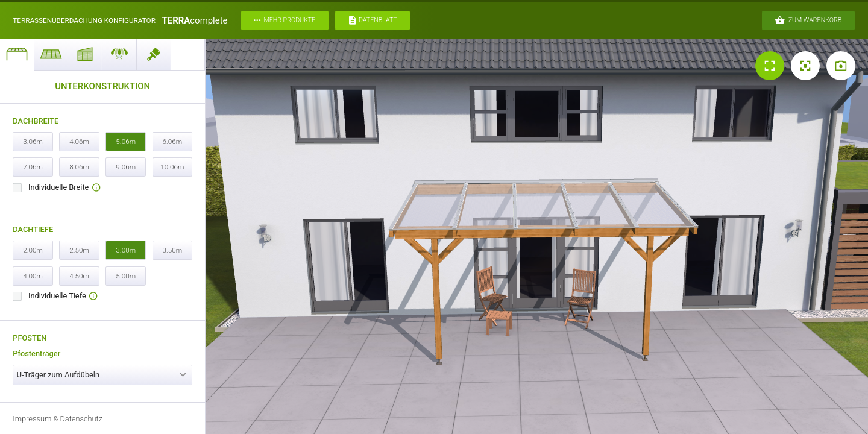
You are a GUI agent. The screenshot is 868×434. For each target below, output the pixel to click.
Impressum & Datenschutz (58, 419)
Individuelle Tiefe (63, 296)
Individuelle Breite (64, 188)
